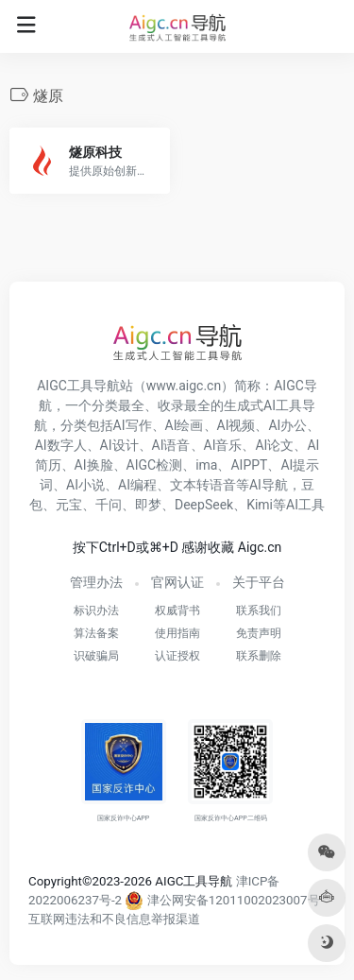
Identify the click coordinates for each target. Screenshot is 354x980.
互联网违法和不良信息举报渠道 (114, 919)
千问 (109, 505)
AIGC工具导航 (78, 386)
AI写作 (133, 425)
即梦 (148, 505)
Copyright (55, 881)
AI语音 (171, 445)
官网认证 (177, 582)
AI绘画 (185, 425)
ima (206, 465)
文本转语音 (203, 485)
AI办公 (287, 425)
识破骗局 (96, 656)
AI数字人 (61, 445)
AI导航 (269, 485)
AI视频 (236, 425)
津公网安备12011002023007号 (221, 900)
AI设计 (119, 445)
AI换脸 (94, 465)
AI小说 (85, 485)
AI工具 (305, 505)
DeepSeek (204, 505)
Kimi (260, 505)
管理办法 (96, 582)
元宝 (69, 505)
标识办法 (96, 610)
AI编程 (137, 485)
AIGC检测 (155, 465)
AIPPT (249, 465)
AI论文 (274, 445)
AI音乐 (223, 445)
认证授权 (177, 656)
